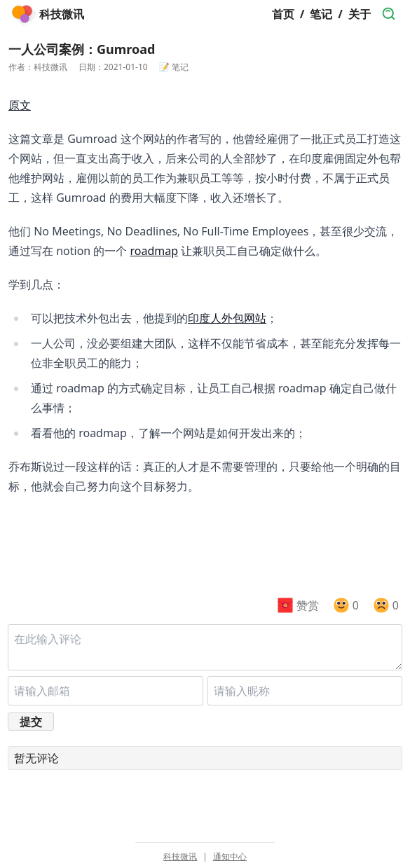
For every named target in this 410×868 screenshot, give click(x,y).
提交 (31, 722)
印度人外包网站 (227, 318)
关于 (360, 14)
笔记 (321, 14)
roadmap (155, 251)
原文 (20, 105)
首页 (283, 14)
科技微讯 (180, 857)
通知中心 (230, 857)
